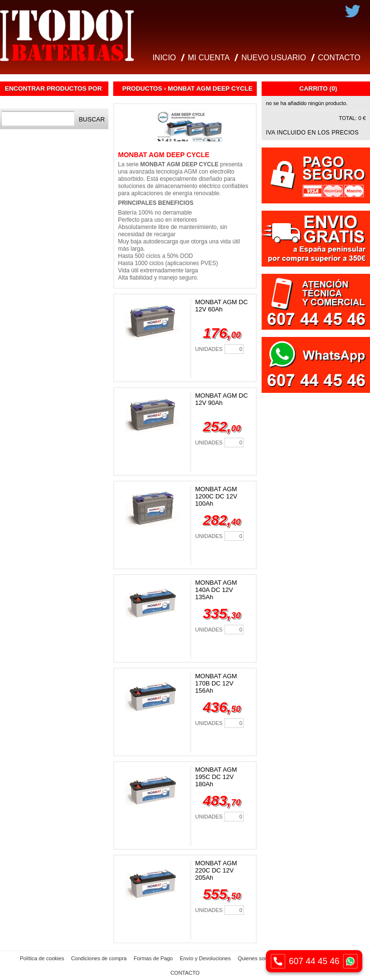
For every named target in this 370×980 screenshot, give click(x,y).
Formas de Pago (153, 958)
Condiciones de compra (99, 958)
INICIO (164, 58)
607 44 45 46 (314, 961)
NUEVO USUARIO (274, 58)
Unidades (209, 349)
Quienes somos (256, 958)
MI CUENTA (209, 58)
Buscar (92, 119)
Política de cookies (42, 958)
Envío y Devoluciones (205, 958)
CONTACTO (339, 58)
